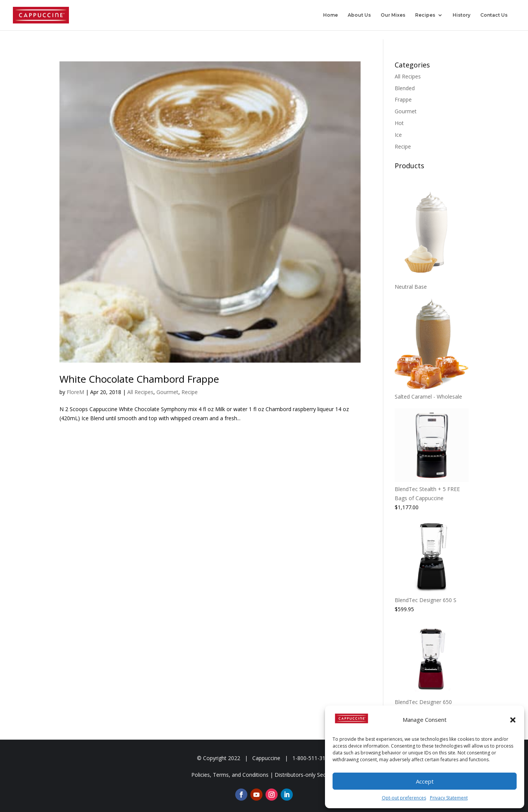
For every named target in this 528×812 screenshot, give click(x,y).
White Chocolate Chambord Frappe (139, 379)
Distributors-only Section (305, 775)
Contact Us (494, 15)
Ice (398, 135)
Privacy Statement (449, 798)
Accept (425, 781)
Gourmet (167, 392)
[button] (513, 720)
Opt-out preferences (404, 798)
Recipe (190, 392)
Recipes (425, 15)
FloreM (75, 392)
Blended (405, 88)
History (462, 15)
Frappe (403, 99)
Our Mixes (393, 15)
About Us (359, 15)
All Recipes (140, 392)
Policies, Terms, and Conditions (230, 775)
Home (330, 15)
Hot (399, 123)
